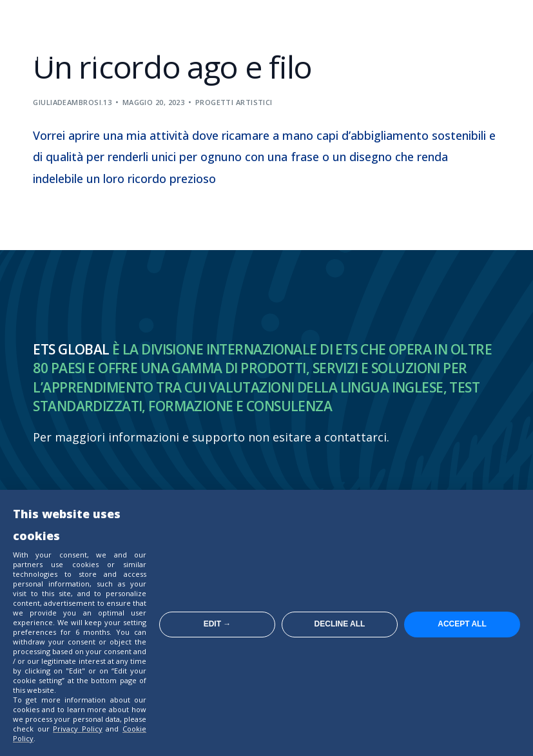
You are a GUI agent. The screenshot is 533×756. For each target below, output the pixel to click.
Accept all (462, 624)
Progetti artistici (234, 102)
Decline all (340, 624)
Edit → (218, 624)
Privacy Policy (78, 729)
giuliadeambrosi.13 (72, 102)
